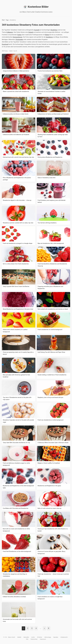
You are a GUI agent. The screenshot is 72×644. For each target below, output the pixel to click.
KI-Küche (40, 637)
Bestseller (26, 637)
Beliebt (19, 637)
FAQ (27, 639)
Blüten (47, 35)
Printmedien (19, 40)
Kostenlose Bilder (36, 7)
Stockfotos (54, 30)
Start (3, 20)
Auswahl (37, 30)
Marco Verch (12, 637)
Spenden (56, 637)
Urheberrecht (64, 637)
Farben (19, 35)
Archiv (33, 637)
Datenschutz (34, 639)
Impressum (43, 639)
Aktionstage (48, 637)
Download (5, 44)
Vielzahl (31, 32)
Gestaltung (49, 37)
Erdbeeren (10, 32)
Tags (7, 20)
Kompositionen (18, 37)
